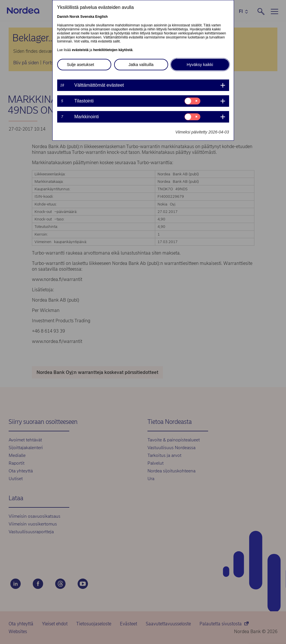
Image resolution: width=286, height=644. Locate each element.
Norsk (74, 17)
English (101, 17)
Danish (63, 17)
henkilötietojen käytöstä (113, 50)
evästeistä (80, 50)
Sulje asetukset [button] (81, 65)
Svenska (87, 17)
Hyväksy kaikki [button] (200, 65)
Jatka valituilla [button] (141, 65)
